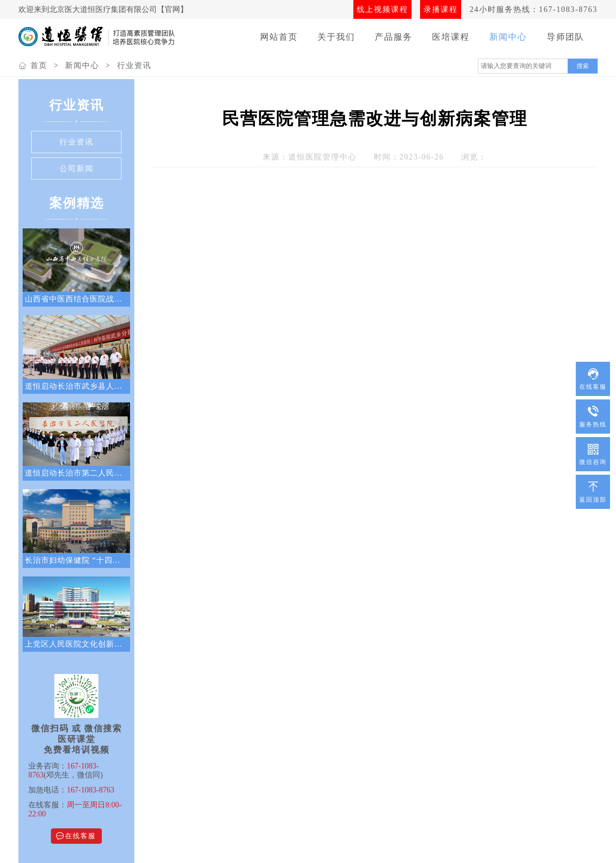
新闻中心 (508, 37)
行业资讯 (134, 65)
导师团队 (566, 37)
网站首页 (279, 37)
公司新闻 (77, 168)
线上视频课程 (382, 9)
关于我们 (336, 37)
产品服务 (394, 37)
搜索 (583, 66)
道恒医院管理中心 (323, 157)
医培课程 (451, 37)
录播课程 (441, 9)
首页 (39, 65)
